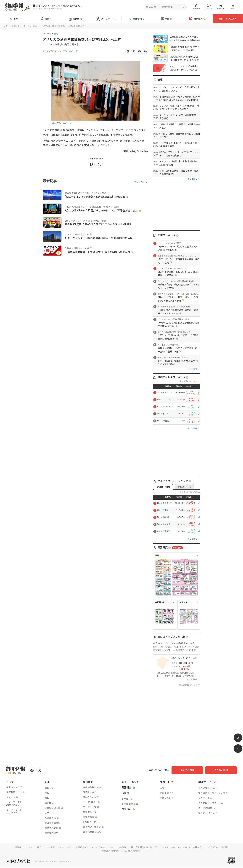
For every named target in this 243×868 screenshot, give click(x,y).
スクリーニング (106, 19)
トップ (15, 19)
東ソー (165, 414)
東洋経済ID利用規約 (220, 847)
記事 (46, 19)
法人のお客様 (223, 770)
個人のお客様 (191, 770)
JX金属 (166, 421)
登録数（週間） (163, 487)
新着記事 (15, 26)
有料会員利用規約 (110, 850)
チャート (209, 7)
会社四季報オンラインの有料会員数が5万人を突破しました (59, 6)
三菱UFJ (166, 531)
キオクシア (167, 393)
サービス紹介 (34, 847)
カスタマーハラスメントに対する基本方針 (184, 847)
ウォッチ (221, 7)
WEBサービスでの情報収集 (72, 847)
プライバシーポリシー (102, 847)
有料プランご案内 (228, 19)
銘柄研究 (76, 19)
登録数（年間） (185, 487)
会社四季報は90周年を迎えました (47, 9)
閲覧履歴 (197, 7)
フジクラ (166, 400)
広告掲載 (49, 847)
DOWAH (166, 407)
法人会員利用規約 (133, 850)
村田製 (165, 510)
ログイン (233, 7)
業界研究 (137, 19)
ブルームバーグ (70, 51)
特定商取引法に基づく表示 (144, 847)
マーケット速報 (30, 26)
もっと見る (139, 182)
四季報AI (197, 19)
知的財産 (122, 847)
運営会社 (18, 847)
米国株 (167, 19)
